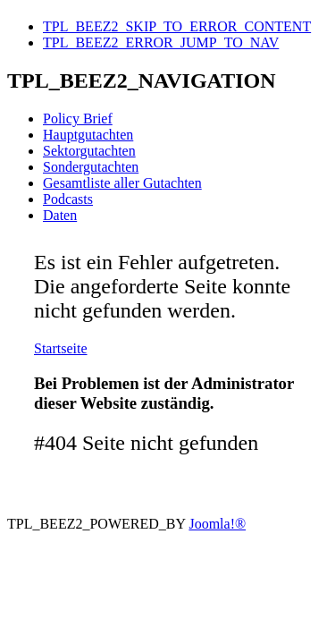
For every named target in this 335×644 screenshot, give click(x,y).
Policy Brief (78, 119)
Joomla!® (217, 524)
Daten (60, 215)
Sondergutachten (91, 167)
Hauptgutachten (88, 135)
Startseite (61, 348)
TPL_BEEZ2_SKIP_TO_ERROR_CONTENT (177, 26)
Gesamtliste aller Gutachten (122, 183)
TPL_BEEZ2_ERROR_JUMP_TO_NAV (161, 42)
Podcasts (68, 199)
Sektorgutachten (89, 151)
